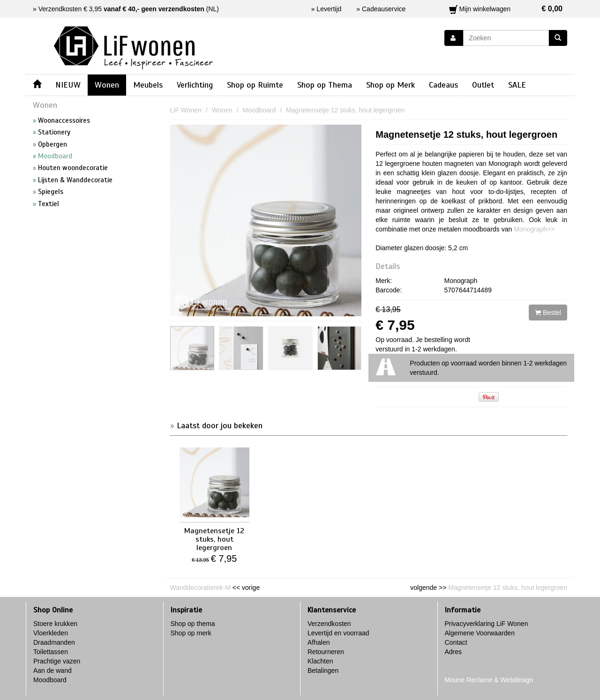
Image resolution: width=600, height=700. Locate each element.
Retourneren (326, 652)
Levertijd (329, 9)
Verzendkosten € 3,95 (121, 9)
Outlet (483, 85)
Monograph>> (534, 229)
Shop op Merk (390, 85)
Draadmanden (54, 642)
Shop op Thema (325, 85)
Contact (456, 642)
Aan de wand (52, 670)
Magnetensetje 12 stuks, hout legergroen (466, 134)
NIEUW (68, 85)
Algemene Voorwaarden (480, 633)
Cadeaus (443, 85)
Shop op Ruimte (255, 85)
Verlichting (195, 85)
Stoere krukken (55, 624)
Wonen (107, 85)
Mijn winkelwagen (506, 9)
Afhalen (319, 642)
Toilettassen (51, 652)
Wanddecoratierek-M (200, 588)
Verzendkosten (329, 624)
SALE (517, 85)
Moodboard (50, 680)
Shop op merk (191, 633)
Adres (454, 652)
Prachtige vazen (57, 661)
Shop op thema (193, 624)
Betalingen (323, 670)
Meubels (148, 85)
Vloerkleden (51, 633)
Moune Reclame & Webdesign (489, 680)
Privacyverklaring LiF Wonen (487, 624)
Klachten (320, 661)
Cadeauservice (384, 9)
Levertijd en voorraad (338, 633)
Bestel (548, 313)
